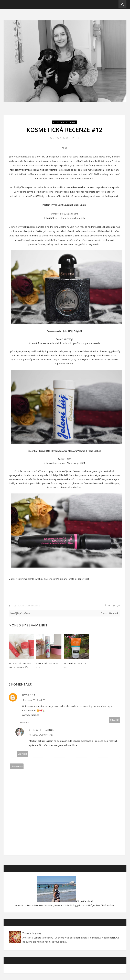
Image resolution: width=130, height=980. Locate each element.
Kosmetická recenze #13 (75, 665)
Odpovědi (24, 722)
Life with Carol (62, 138)
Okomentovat (17, 766)
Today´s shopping (32, 933)
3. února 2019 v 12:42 (41, 735)
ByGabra (29, 695)
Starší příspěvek (110, 613)
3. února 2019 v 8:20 (34, 700)
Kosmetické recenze (64, 122)
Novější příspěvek (20, 613)
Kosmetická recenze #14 (47, 665)
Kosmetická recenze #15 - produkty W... (20, 665)
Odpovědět (115, 720)
